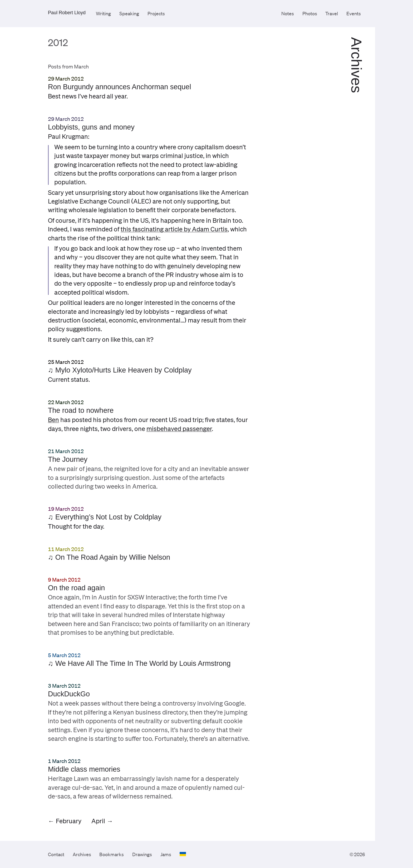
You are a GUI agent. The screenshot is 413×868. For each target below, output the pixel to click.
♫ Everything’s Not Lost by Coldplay (105, 517)
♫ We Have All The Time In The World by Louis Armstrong (139, 663)
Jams (166, 854)
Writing (103, 13)
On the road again (76, 588)
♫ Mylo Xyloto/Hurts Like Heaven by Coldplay (120, 370)
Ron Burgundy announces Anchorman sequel (119, 87)
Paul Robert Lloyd (67, 13)
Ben (53, 420)
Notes (288, 13)
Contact (56, 854)
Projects (156, 13)
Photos (310, 13)
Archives (82, 854)
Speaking (129, 13)
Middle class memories (84, 769)
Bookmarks (112, 854)
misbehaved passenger (179, 428)
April (98, 821)
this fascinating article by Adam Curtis (174, 229)
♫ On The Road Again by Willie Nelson (109, 557)
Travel (332, 13)
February (69, 821)
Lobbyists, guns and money (91, 127)
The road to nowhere (81, 410)
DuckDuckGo (69, 694)
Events (354, 13)
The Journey (68, 459)
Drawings (142, 854)
